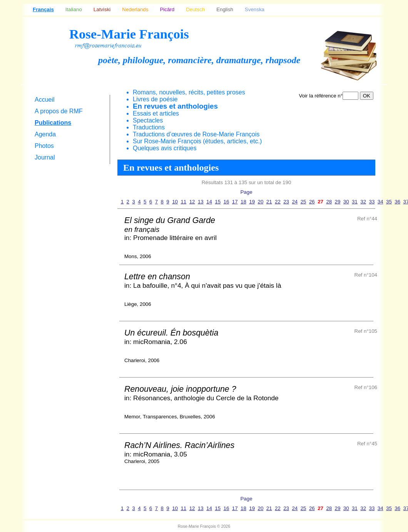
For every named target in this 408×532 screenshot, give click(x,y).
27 (320, 202)
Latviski (102, 9)
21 (269, 202)
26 (312, 202)
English (225, 9)
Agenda (45, 134)
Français (43, 9)
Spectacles (148, 120)
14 (209, 202)
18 (243, 202)
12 (192, 202)
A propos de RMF (59, 111)
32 (363, 202)
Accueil (45, 100)
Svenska (255, 9)
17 (235, 202)
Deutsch (195, 9)
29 (338, 202)
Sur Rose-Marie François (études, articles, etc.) (197, 141)
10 (175, 202)
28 (329, 202)
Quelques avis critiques (165, 148)
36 (397, 202)
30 (346, 202)
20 (261, 202)
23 (286, 202)
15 (218, 202)
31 (355, 202)
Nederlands (135, 9)
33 (372, 202)
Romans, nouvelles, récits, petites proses (189, 92)
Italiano (74, 9)
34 (380, 202)
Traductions (149, 127)
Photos (44, 146)
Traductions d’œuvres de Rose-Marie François (196, 134)
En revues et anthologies (175, 106)
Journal (45, 157)
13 (201, 202)
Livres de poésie (155, 99)
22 (278, 202)
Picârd (167, 9)
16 (227, 202)
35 (389, 202)
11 (183, 202)
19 (252, 202)
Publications (53, 123)
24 (295, 202)
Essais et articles (156, 113)
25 (303, 202)
